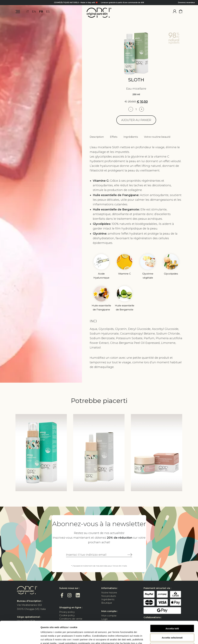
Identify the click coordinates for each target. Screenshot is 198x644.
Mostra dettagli (163, 638)
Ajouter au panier (136, 120)
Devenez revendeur (186, 3)
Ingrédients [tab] (131, 137)
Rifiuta (172, 624)
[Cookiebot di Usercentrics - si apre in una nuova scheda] (20, 638)
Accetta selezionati (172, 615)
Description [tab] (97, 137)
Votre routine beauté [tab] (157, 137)
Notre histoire (109, 593)
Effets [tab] (114, 137)
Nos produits (109, 596)
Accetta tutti (172, 606)
